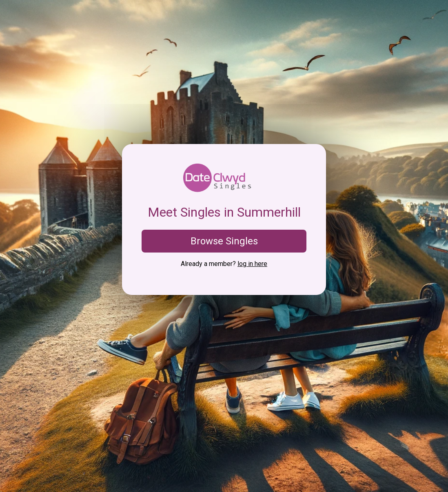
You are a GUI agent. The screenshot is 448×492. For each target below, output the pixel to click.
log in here (252, 264)
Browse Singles (224, 241)
